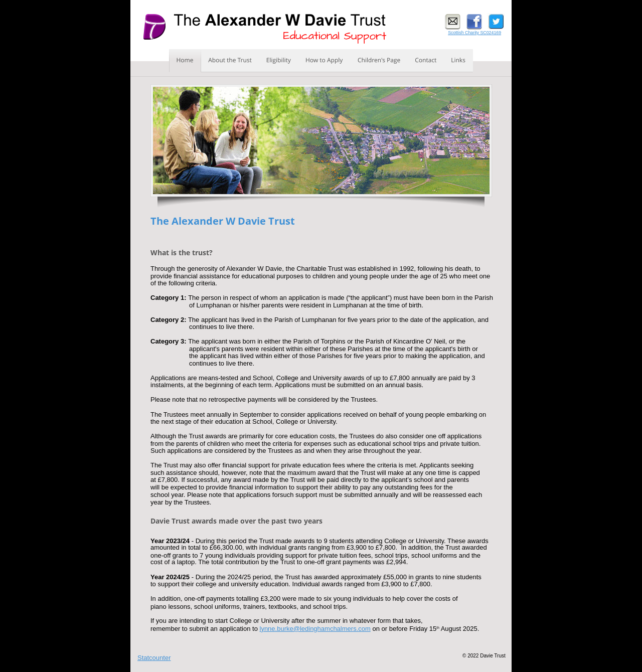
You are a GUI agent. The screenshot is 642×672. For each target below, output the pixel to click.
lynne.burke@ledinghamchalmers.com (315, 629)
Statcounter (154, 658)
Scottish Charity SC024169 (474, 33)
